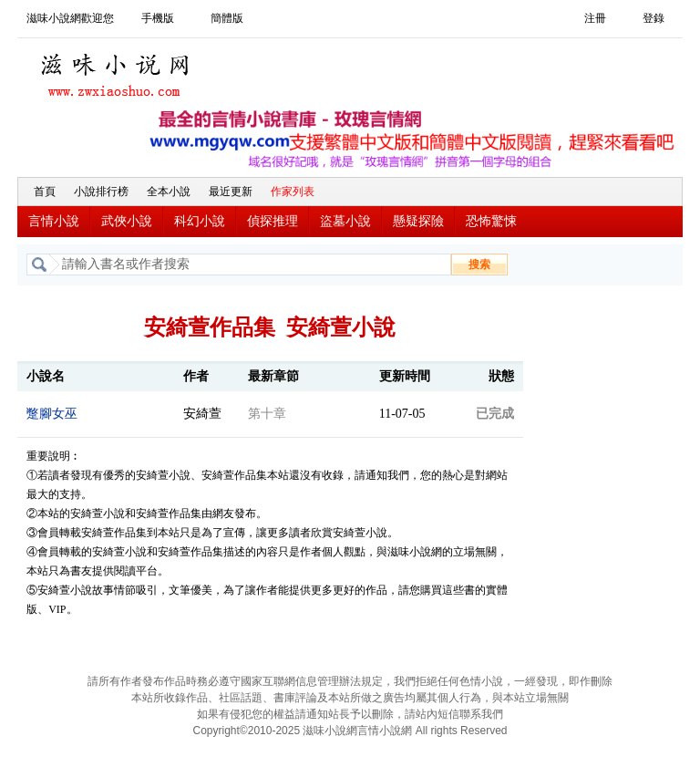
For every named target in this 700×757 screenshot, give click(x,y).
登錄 (654, 18)
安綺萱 (202, 414)
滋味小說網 (118, 70)
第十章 (267, 414)
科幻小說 (200, 221)
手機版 (158, 18)
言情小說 (54, 221)
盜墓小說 (345, 221)
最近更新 (231, 192)
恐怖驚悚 (491, 221)
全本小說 (169, 192)
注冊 (595, 18)
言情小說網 (385, 731)
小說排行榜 (101, 192)
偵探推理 (273, 221)
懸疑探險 (418, 221)
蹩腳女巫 (52, 414)
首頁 (45, 192)
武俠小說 (127, 221)
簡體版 (227, 18)
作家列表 (293, 192)
